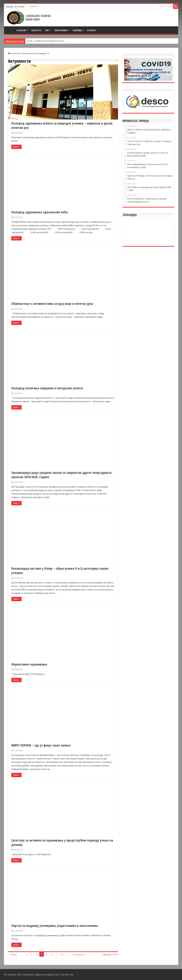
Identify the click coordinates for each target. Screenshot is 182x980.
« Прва (13, 954)
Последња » (78, 954)
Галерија (77, 30)
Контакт (92, 30)
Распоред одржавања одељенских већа (40, 212)
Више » (16, 147)
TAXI (47, 30)
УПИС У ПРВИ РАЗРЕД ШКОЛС (42, 41)
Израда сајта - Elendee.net (59, 974)
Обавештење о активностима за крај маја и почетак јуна (52, 304)
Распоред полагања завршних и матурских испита (47, 388)
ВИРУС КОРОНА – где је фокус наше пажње (41, 745)
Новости (33, 6)
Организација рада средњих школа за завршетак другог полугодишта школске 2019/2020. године (61, 475)
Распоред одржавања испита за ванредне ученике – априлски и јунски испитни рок (62, 125)
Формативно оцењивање (29, 664)
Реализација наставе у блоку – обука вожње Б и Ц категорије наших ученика (60, 571)
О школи (21, 30)
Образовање (61, 30)
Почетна (10, 30)
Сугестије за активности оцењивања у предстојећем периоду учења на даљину (62, 842)
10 (62, 954)
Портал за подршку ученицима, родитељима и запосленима (55, 926)
